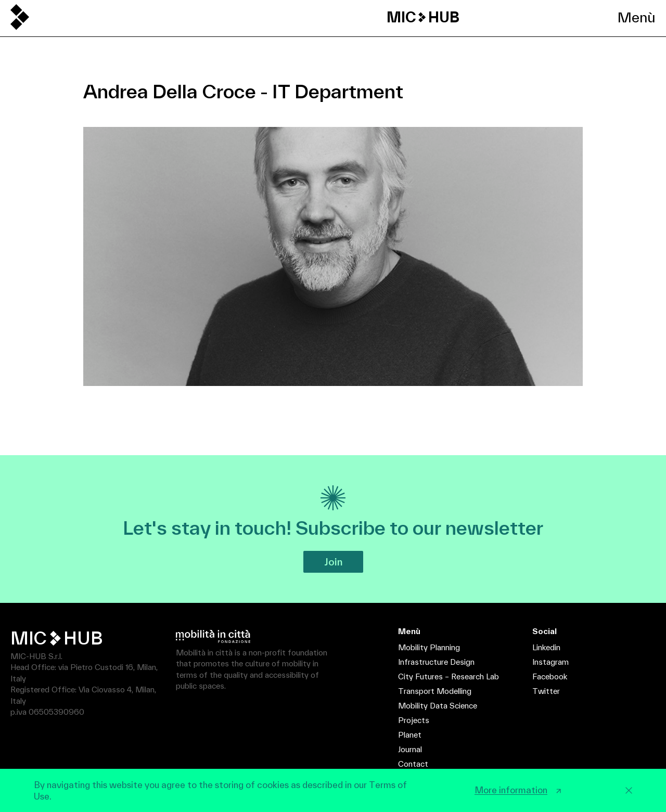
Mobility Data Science (438, 706)
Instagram (550, 662)
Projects (414, 720)
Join (333, 562)
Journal (410, 749)
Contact (413, 764)
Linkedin (546, 647)
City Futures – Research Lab (449, 676)
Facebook (550, 676)
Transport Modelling (435, 691)
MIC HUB (423, 17)
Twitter (546, 691)
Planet (410, 735)
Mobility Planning (429, 647)
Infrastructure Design (436, 662)
